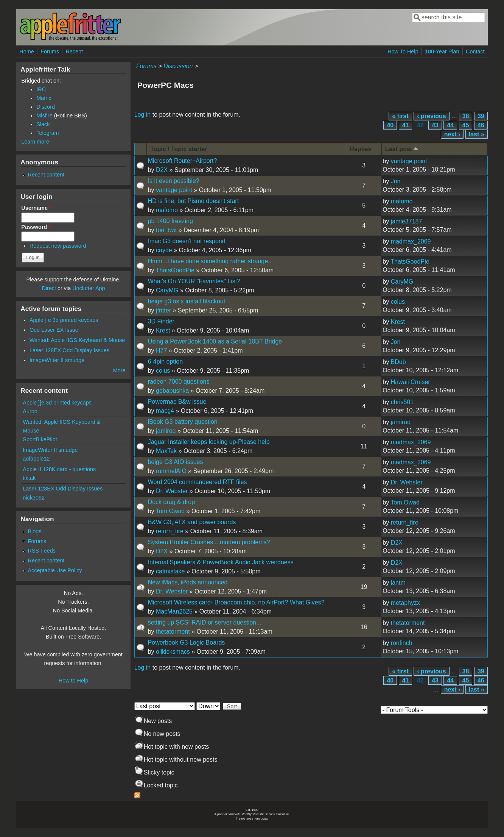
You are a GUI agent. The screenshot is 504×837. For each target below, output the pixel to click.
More (119, 370)
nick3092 (34, 498)
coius (398, 302)
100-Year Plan (442, 52)
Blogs (34, 531)
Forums (50, 52)
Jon (396, 181)
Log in (143, 115)
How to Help (73, 681)
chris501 (402, 402)
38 (466, 116)
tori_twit (166, 230)
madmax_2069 (411, 241)
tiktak (29, 478)
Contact (475, 52)
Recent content (46, 175)
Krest (163, 330)
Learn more (35, 142)
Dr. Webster (172, 491)
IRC (41, 89)
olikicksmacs (173, 652)
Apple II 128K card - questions (59, 469)
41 (406, 125)
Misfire (44, 116)
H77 (161, 351)
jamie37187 (407, 221)
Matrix (44, 98)
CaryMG (167, 290)
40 (390, 125)
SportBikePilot (40, 439)
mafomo (167, 210)
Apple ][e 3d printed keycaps (64, 320)
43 (435, 125)
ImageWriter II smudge (57, 360)
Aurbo (30, 411)
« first (400, 116)
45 (466, 125)
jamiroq (166, 431)
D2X (162, 170)
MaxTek (166, 451)
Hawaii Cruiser (411, 382)
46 (481, 125)
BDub (398, 362)
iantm (398, 583)
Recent (74, 52)
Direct (49, 288)
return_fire (170, 531)
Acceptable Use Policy (55, 570)
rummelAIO (171, 471)
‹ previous (431, 116)
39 (481, 116)
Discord (46, 107)
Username (36, 208)
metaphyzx (405, 603)
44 (450, 125)
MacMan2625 (174, 611)
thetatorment (173, 632)
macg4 (165, 411)
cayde (164, 250)
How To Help (403, 52)
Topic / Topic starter (179, 149)
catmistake (170, 571)
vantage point (409, 161)
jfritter (163, 310)
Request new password (58, 246)
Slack (43, 124)
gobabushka (172, 391)
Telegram (47, 133)
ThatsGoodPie (175, 270)
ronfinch (402, 643)
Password (36, 227)
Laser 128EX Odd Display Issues (69, 350)
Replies (360, 149)
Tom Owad (170, 511)
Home (26, 52)
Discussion (178, 66)
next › (452, 134)
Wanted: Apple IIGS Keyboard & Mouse (77, 340)
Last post (402, 149)
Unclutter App (89, 288)
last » (477, 134)
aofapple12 (36, 459)
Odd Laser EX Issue (54, 330)
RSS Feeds (42, 551)
